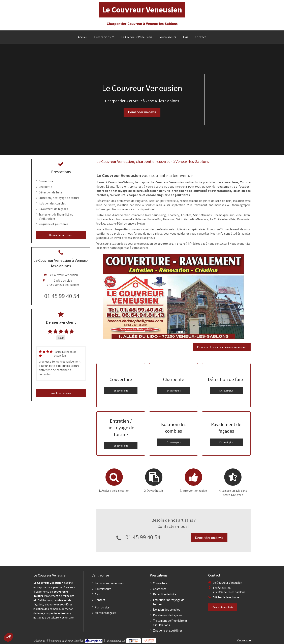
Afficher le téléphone (226, 597)
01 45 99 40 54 (143, 537)
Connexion (244, 640)
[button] (8, 637)
